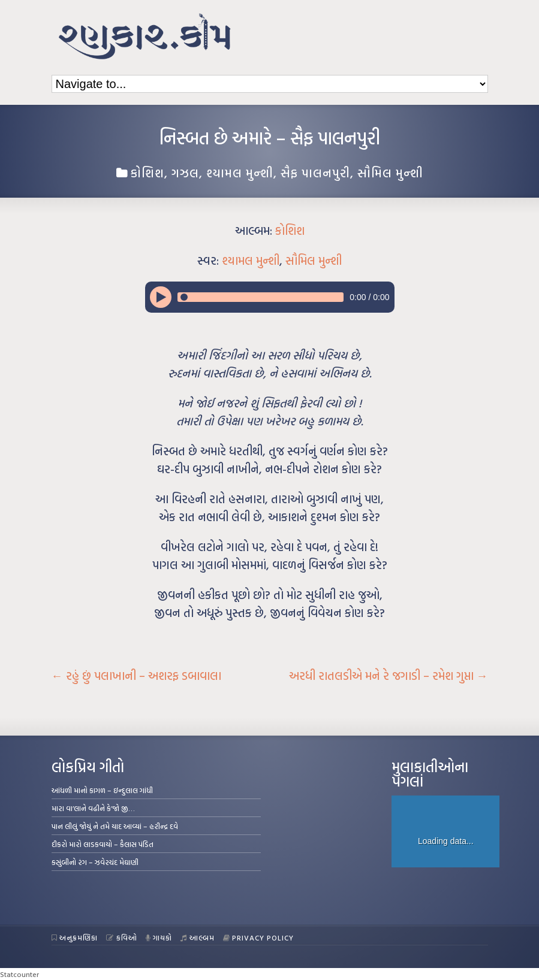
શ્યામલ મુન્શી (240, 173)
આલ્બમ (198, 937)
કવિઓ (122, 937)
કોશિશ (147, 173)
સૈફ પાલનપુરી (315, 173)
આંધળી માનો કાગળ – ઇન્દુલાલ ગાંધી (102, 790)
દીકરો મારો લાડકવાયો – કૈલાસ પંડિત (103, 844)
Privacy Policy (259, 937)
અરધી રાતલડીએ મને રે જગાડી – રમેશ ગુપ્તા (389, 676)
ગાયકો (159, 937)
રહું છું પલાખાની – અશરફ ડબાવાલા (136, 676)
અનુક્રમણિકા (75, 937)
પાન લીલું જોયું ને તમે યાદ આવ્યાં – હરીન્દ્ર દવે (115, 826)
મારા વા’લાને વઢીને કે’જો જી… (93, 808)
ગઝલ (185, 173)
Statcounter (19, 974)
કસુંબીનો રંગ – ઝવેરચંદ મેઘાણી (95, 862)
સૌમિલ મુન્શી (390, 173)
